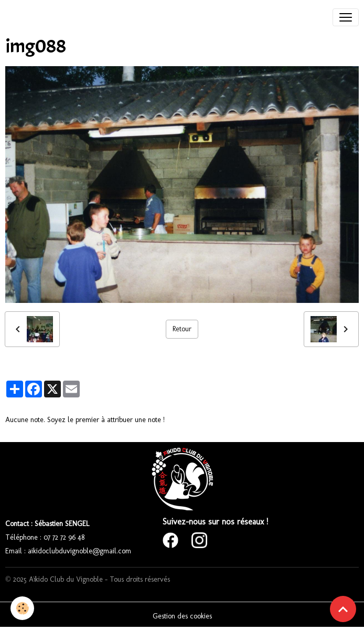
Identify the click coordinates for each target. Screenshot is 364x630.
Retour (182, 329)
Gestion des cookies (182, 616)
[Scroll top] (343, 609)
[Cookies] (22, 608)
